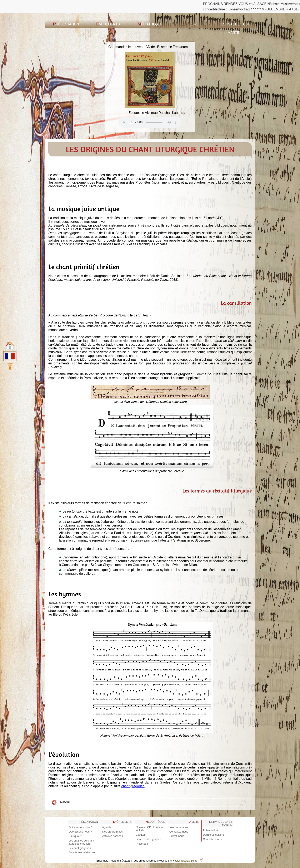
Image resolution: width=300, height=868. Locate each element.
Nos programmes (112, 832)
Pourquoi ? (75, 836)
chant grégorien (133, 786)
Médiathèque (150, 24)
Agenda (107, 827)
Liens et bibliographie (148, 839)
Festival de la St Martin (234, 28)
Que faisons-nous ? (80, 832)
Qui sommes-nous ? (81, 827)
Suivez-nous (177, 836)
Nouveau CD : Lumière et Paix (149, 829)
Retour (61, 802)
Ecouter (140, 835)
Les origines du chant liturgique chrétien (81, 842)
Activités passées (113, 836)
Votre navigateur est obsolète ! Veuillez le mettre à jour (150, 122)
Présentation (66, 24)
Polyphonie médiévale (82, 852)
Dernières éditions (214, 835)
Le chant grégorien (80, 848)
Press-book (143, 844)
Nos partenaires (179, 827)
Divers (192, 24)
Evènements (108, 24)
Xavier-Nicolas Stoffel (185, 861)
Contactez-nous (179, 832)
